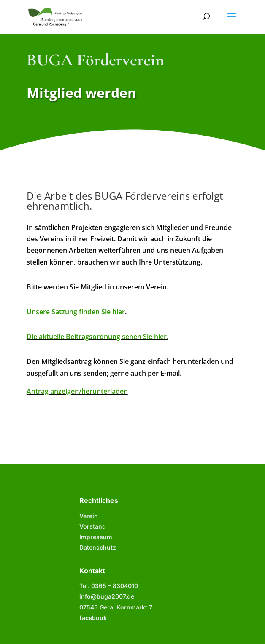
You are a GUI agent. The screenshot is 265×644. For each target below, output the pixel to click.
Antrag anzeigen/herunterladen (77, 391)
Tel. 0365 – (109, 586)
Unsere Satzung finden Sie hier (76, 312)
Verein (89, 516)
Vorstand (93, 526)
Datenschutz (98, 547)
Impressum (96, 537)
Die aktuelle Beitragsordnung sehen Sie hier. (97, 337)
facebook (93, 618)
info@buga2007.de (107, 596)
